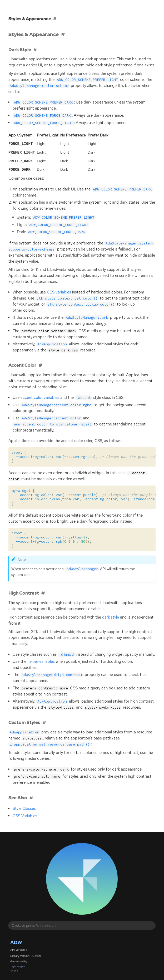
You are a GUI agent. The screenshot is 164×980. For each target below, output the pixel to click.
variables (59, 291)
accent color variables (40, 396)
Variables (25, 815)
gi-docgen (19, 965)
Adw (16, 941)
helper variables (41, 660)
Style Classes (24, 807)
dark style (111, 616)
